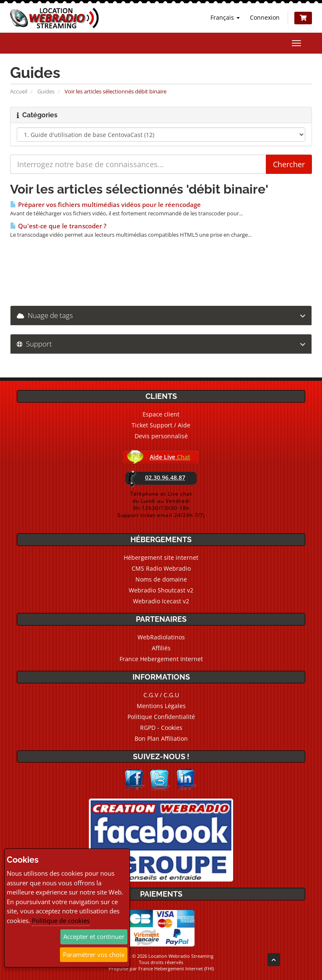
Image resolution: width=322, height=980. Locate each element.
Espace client (161, 414)
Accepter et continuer (94, 936)
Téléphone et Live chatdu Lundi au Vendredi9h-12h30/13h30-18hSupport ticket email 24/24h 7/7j (161, 504)
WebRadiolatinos (161, 637)
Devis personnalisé (161, 436)
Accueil (19, 91)
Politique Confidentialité (161, 717)
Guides (46, 91)
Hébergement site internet (161, 557)
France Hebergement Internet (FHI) (176, 968)
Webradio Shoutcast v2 (161, 590)
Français (225, 17)
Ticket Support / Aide (161, 425)
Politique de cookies (61, 921)
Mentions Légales (161, 706)
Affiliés (161, 648)
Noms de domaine (161, 579)
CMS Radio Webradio (161, 568)
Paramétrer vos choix (94, 954)
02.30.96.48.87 (165, 477)
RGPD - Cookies (161, 728)
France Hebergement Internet (161, 659)
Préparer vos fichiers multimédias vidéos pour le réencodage (105, 205)
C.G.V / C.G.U (161, 695)
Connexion (265, 17)
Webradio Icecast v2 (161, 601)
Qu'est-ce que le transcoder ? (58, 226)
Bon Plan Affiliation (161, 738)
